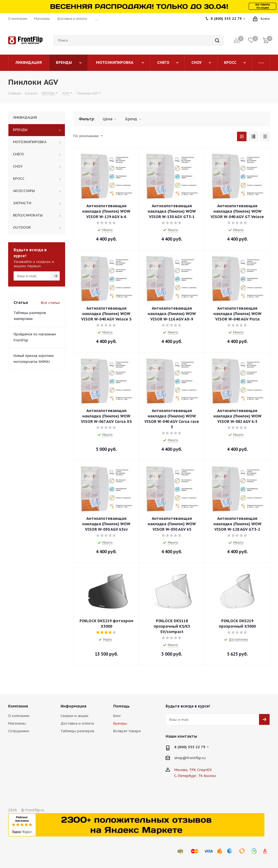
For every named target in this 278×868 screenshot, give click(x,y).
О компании (19, 716)
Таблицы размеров (77, 731)
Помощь (121, 706)
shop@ (181, 758)
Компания (18, 706)
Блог (117, 716)
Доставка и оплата (77, 723)
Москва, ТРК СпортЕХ (193, 770)
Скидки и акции (74, 716)
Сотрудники (19, 731)
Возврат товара (127, 731)
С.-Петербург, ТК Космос (195, 776)
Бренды (120, 723)
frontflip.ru (196, 758)
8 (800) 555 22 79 (226, 19)
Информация (73, 706)
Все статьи (50, 303)
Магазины (17, 723)
